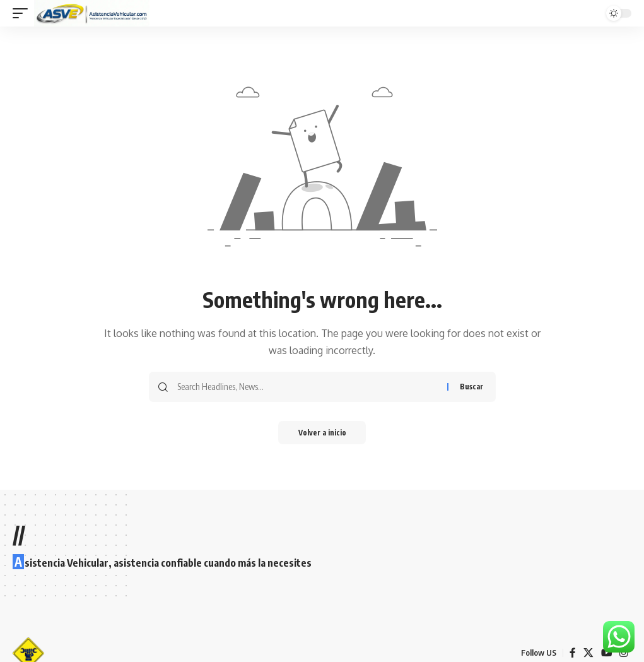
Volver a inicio (322, 433)
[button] (23, 13)
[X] (588, 653)
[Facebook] (572, 653)
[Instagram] (624, 653)
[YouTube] (606, 653)
